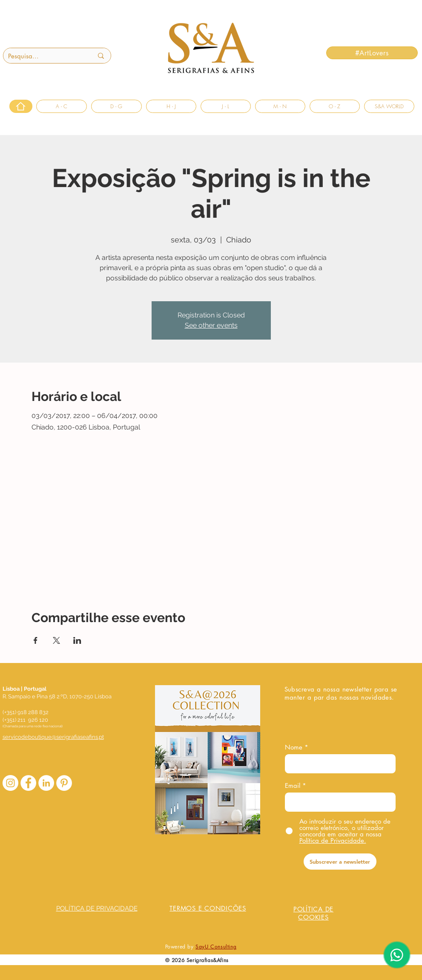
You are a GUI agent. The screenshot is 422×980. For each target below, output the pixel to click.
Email (293, 785)
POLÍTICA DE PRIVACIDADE (97, 908)
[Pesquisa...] (44, 56)
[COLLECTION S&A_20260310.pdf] (208, 761)
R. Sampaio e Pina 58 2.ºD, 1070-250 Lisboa (57, 696)
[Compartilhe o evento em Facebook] (36, 640)
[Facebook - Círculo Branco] (28, 783)
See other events (211, 325)
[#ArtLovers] (372, 53)
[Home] (21, 106)
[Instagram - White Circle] (10, 783)
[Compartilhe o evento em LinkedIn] (77, 640)
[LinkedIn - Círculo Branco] (46, 783)
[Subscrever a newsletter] (340, 862)
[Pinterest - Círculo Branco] (64, 783)
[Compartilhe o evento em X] (56, 640)
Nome (294, 747)
